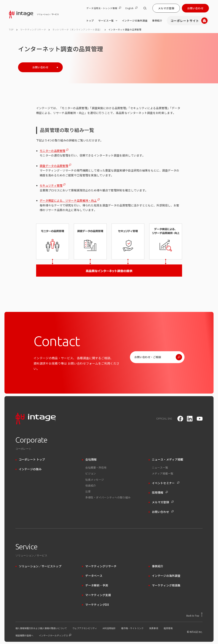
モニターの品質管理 (52, 151)
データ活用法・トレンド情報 (104, 8)
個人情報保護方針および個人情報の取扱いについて (41, 628)
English (131, 8)
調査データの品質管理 (54, 166)
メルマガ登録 (166, 8)
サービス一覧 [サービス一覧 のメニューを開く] (108, 21)
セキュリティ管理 (51, 185)
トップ (90, 21)
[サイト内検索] (145, 8)
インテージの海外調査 (135, 21)
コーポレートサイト (189, 21)
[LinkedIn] (190, 419)
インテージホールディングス (55, 635)
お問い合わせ (195, 8)
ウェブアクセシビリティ (85, 628)
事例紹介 (157, 21)
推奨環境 (168, 628)
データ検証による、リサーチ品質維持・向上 (68, 200)
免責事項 (154, 628)
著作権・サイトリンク (132, 628)
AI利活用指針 (109, 628)
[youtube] (200, 419)
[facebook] (180, 419)
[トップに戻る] (194, 615)
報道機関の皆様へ (24, 635)
